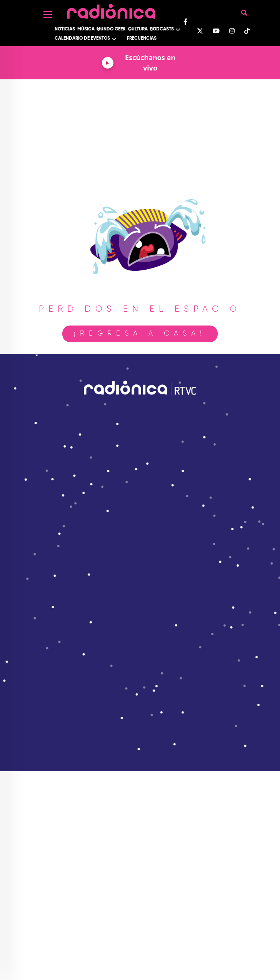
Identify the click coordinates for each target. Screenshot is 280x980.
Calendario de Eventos (82, 39)
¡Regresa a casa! (140, 334)
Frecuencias (142, 39)
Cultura (138, 29)
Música (86, 29)
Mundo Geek (111, 29)
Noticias (65, 29)
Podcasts (162, 29)
